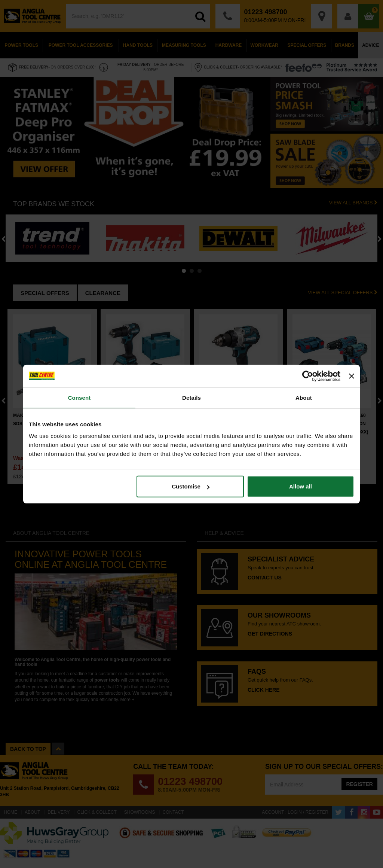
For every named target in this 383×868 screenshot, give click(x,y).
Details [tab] (191, 397)
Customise (191, 486)
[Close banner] (352, 376)
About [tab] (304, 397)
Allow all (301, 486)
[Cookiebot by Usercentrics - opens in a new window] (308, 376)
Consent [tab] (79, 397)
